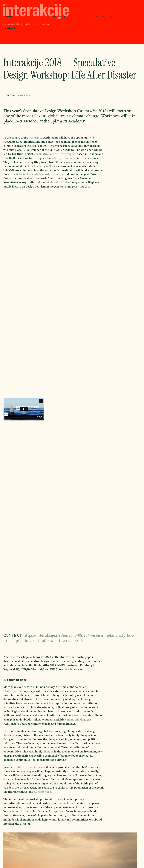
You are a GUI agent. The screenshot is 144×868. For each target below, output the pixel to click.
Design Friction (64, 158)
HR (51, 28)
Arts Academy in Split (41, 166)
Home (8, 16)
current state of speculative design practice (36, 174)
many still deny (76, 720)
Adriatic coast (43, 792)
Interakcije (57, 16)
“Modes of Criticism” (58, 182)
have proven (80, 715)
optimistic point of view (30, 767)
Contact (9, 28)
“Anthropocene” (13, 691)
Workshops (104, 16)
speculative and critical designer (55, 154)
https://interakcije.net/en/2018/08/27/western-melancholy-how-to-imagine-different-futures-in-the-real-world (70, 638)
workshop (35, 138)
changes (48, 752)
